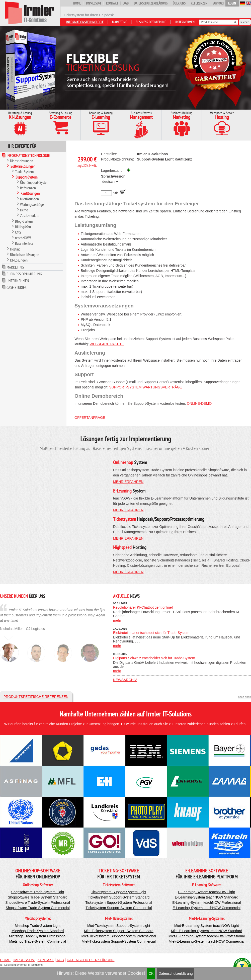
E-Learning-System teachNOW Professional (206, 903)
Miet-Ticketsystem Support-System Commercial (119, 941)
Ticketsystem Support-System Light (119, 892)
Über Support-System (35, 182)
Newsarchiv (125, 680)
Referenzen (199, 3)
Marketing (120, 22)
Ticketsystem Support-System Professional (119, 903)
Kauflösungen (30, 193)
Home (77, 3)
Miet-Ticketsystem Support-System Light (119, 926)
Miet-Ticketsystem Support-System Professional (119, 936)
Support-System (26, 177)
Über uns (179, 3)
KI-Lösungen (19, 260)
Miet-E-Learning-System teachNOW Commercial (207, 941)
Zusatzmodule (30, 215)
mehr (117, 620)
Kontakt (112, 3)
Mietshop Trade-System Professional (38, 936)
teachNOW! (23, 238)
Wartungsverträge (32, 204)
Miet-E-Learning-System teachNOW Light (207, 926)
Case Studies (17, 287)
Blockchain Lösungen (25, 255)
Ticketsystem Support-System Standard (119, 897)
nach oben (245, 697)
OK (151, 973)
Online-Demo (199, 403)
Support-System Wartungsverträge (146, 387)
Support (218, 3)
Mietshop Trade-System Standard (38, 931)
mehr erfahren (128, 482)
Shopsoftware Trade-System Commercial (37, 908)
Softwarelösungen (23, 166)
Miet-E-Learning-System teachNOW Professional (207, 936)
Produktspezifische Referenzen (36, 697)
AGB (126, 3)
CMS (18, 232)
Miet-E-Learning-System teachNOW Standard (207, 931)
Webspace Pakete (107, 344)
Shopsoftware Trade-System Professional (38, 903)
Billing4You (23, 227)
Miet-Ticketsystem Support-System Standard (119, 931)
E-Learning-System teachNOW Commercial (206, 908)
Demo (24, 210)
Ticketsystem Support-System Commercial (119, 908)
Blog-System (24, 221)
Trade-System (24, 172)
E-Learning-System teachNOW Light (207, 892)
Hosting (15, 249)
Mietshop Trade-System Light (38, 926)
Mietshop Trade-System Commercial (38, 941)
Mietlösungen (29, 199)
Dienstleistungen (22, 161)
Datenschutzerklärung (176, 973)
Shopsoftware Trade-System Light (38, 892)
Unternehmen (185, 22)
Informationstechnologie (85, 22)
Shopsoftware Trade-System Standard (37, 897)
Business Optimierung (151, 22)
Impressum (93, 3)
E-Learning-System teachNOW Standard (206, 897)
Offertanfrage (90, 418)
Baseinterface (24, 243)
